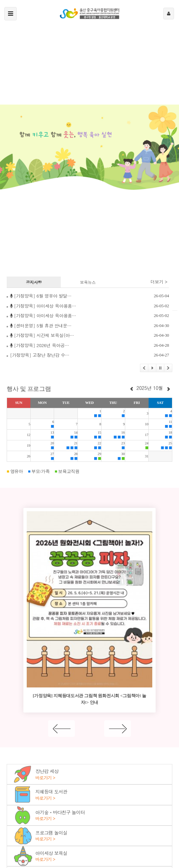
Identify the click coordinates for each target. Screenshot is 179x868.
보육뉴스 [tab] (88, 282)
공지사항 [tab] (34, 282)
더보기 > (159, 282)
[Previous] (61, 729)
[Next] (118, 729)
